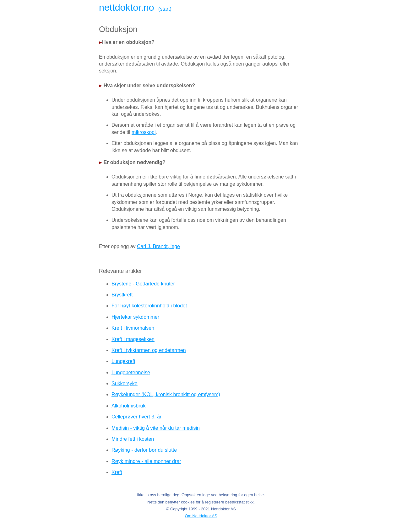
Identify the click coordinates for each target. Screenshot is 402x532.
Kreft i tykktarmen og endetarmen (149, 350)
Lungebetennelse (131, 372)
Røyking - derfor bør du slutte (144, 450)
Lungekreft (123, 361)
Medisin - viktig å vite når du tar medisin (156, 428)
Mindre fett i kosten (133, 439)
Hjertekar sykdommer (135, 317)
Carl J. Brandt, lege (158, 246)
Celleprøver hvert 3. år (136, 417)
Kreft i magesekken (133, 339)
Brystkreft (122, 295)
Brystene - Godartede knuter (143, 284)
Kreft (117, 472)
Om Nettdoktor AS (201, 516)
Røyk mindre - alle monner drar (146, 461)
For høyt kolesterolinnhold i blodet (149, 306)
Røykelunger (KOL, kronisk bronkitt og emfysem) (166, 394)
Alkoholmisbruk (128, 406)
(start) (165, 9)
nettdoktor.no (127, 7)
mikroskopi (144, 132)
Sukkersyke (125, 383)
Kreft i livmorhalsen (133, 328)
